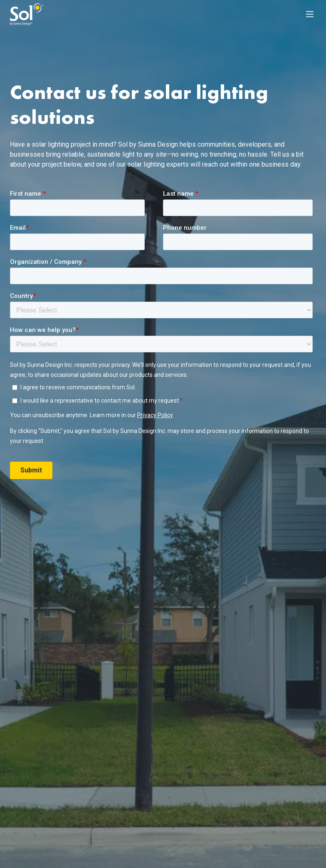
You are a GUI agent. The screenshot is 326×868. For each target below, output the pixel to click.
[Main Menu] (310, 14)
